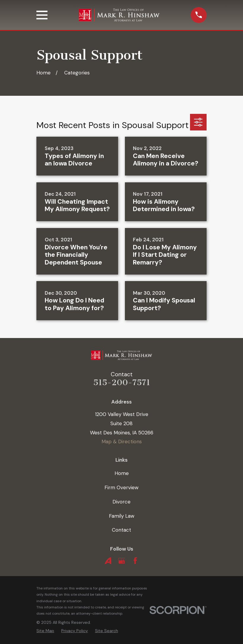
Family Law (122, 516)
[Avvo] (108, 561)
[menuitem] (45, 631)
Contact (121, 530)
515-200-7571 (122, 382)
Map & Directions (122, 441)
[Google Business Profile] (122, 561)
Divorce (121, 502)
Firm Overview (121, 487)
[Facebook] (135, 561)
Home (122, 473)
